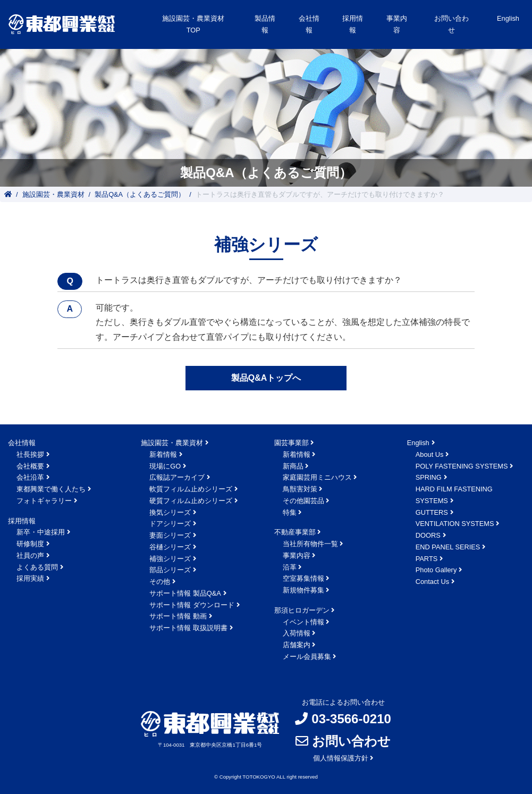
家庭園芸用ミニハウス (317, 477)
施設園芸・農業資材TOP (193, 24)
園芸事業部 (292, 443)
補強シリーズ (170, 559)
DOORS (428, 535)
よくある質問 (37, 567)
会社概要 (30, 466)
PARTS (427, 559)
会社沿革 (30, 477)
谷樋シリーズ (170, 547)
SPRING (429, 477)
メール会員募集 (307, 657)
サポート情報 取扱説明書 (188, 628)
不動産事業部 (295, 532)
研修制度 (30, 544)
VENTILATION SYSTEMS (455, 524)
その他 (160, 582)
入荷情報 (297, 633)
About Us (430, 454)
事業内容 (297, 555)
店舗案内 (297, 645)
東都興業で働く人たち (51, 489)
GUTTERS (432, 512)
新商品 (293, 466)
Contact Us (432, 582)
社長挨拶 (30, 454)
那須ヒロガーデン (302, 610)
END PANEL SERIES (448, 547)
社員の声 (30, 555)
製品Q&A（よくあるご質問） (140, 194)
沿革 (290, 567)
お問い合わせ (451, 24)
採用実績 (30, 578)
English (508, 18)
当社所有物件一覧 (310, 544)
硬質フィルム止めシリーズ (191, 501)
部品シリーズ (170, 570)
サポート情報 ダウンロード (192, 605)
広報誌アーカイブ (177, 477)
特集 (290, 512)
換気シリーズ (170, 512)
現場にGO (165, 466)
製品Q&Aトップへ (266, 378)
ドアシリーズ (170, 524)
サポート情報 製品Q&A (185, 593)
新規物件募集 (303, 590)
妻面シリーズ (170, 535)
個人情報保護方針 (341, 758)
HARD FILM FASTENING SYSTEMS (454, 495)
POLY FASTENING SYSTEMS (462, 466)
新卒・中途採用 (41, 532)
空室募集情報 (303, 578)
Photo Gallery (436, 570)
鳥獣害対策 (300, 489)
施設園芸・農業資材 (53, 194)
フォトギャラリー (44, 501)
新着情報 (163, 454)
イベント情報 (303, 622)
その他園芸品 (303, 501)
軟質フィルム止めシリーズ (191, 489)
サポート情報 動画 (178, 616)
